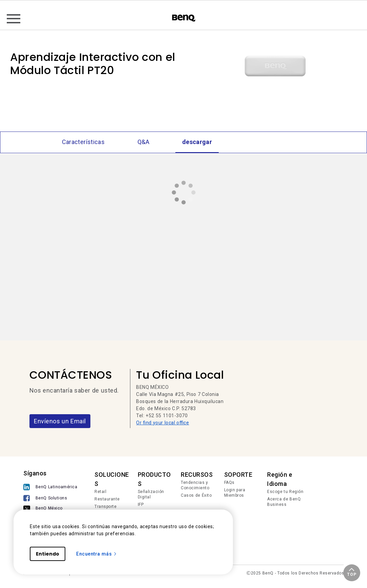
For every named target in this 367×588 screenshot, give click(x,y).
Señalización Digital (151, 494)
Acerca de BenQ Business (284, 502)
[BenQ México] (50, 508)
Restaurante (107, 499)
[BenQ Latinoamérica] (50, 487)
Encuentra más (97, 554)
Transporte (105, 507)
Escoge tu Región (285, 492)
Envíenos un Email (60, 421)
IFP (141, 504)
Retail (100, 492)
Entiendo (48, 554)
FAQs (229, 483)
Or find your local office (163, 423)
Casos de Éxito (196, 495)
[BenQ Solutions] (50, 498)
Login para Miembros (235, 493)
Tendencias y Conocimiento (195, 485)
